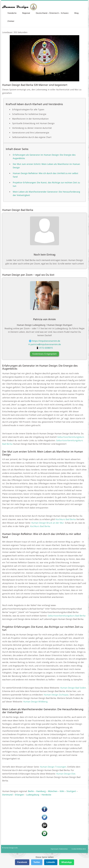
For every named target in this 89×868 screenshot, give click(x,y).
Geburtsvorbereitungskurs (71, 437)
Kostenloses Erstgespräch (44, 354)
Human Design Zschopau (56, 695)
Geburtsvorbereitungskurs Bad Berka (67, 616)
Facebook (22, 862)
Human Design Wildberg (35, 702)
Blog (76, 13)
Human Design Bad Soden (73, 688)
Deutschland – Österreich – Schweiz (52, 13)
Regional (26, 13)
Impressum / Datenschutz (59, 849)
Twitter (37, 862)
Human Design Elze (66, 774)
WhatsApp (67, 862)
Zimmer (11, 21)
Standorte (12, 13)
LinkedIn (51, 862)
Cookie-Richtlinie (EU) (79, 849)
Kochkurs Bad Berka (66, 519)
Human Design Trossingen (53, 767)
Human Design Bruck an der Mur (48, 523)
